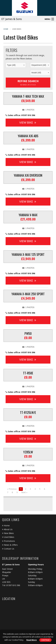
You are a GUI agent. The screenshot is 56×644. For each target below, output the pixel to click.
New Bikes (8, 533)
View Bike (28, 122)
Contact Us (8, 549)
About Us (7, 529)
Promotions (9, 541)
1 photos (28, 110)
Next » (24, 492)
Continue (45, 640)
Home (6, 29)
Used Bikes (17, 29)
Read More (32, 640)
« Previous (12, 489)
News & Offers (10, 545)
